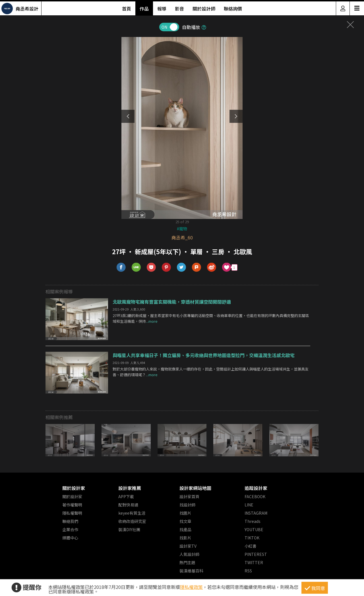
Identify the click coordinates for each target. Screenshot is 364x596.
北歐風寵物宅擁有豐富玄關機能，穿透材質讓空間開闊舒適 (172, 302)
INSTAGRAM (256, 513)
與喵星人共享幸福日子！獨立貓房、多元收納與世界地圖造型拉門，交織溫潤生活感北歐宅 (204, 355)
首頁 (127, 9)
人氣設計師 (189, 554)
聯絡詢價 (233, 9)
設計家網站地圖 (195, 488)
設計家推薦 (130, 488)
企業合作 (70, 529)
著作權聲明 (72, 505)
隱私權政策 (191, 587)
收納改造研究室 (132, 521)
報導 (162, 9)
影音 (179, 9)
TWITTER (254, 562)
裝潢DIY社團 (129, 529)
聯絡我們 (70, 521)
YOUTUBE (254, 529)
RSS (248, 571)
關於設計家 (74, 488)
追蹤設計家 (256, 488)
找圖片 (185, 513)
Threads (253, 521)
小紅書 (251, 546)
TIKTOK (252, 538)
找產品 (185, 529)
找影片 (185, 538)
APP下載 (126, 496)
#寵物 (182, 229)
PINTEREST (256, 554)
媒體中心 (70, 538)
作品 (144, 9)
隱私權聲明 (72, 513)
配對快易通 (128, 505)
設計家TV (188, 546)
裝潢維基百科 (191, 571)
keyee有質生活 (132, 513)
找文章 (185, 521)
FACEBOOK (255, 496)
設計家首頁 (189, 496)
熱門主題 (187, 562)
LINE (249, 505)
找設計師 (187, 505)
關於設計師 (204, 9)
